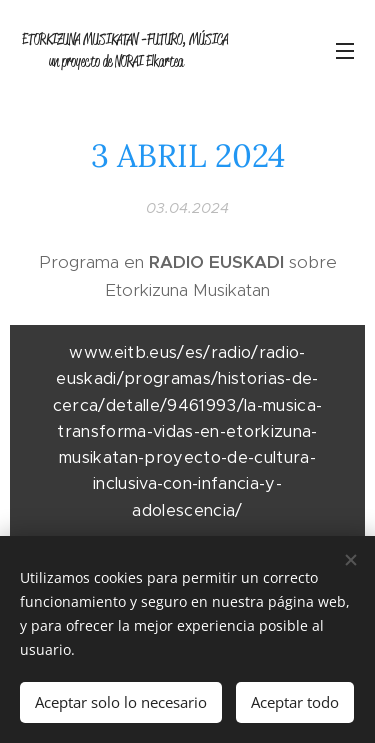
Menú (345, 51)
